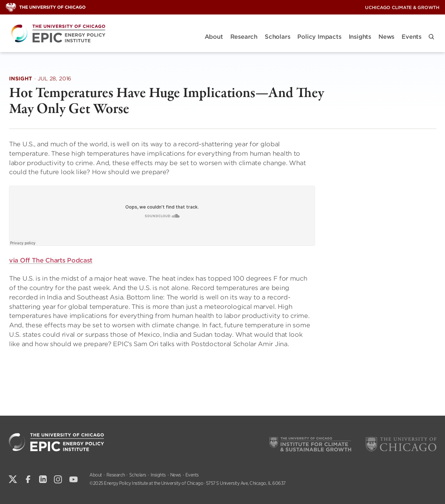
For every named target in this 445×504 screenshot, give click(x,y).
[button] (431, 37)
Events (412, 37)
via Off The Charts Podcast (51, 260)
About (214, 37)
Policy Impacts (319, 37)
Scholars (277, 37)
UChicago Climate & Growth (402, 7)
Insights (360, 37)
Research (244, 37)
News (386, 37)
